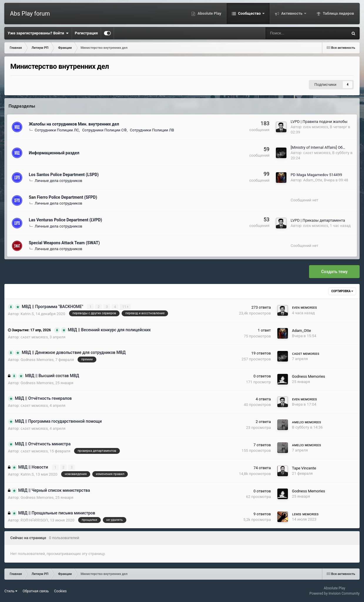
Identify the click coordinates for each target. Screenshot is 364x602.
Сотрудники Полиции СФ (105, 130)
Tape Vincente (304, 468)
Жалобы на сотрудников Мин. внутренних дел (74, 124)
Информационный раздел (54, 153)
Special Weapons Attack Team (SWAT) (64, 243)
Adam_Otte (313, 180)
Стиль (11, 591)
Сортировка (342, 291)
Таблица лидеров (338, 13)
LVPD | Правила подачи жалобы (319, 122)
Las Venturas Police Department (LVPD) (66, 220)
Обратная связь (36, 591)
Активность (292, 13)
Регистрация (86, 33)
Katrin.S (27, 314)
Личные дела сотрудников (58, 181)
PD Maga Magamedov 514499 (316, 175)
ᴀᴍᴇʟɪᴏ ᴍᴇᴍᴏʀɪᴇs (307, 422)
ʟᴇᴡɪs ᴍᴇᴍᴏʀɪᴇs (305, 514)
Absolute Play (209, 13)
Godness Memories (37, 360)
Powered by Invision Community (334, 593)
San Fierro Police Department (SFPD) (63, 197)
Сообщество (249, 13)
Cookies (60, 591)
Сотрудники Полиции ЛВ (152, 130)
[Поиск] (288, 33)
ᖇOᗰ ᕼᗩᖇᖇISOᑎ (34, 520)
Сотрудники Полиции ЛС (57, 130)
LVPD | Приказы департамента (318, 220)
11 (125, 307)
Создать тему (334, 272)
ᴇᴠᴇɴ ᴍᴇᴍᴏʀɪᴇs (316, 127)
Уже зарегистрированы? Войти (38, 33)
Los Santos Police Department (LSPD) (64, 175)
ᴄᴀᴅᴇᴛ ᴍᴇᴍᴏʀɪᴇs (317, 153)
